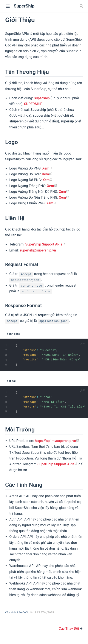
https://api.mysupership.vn (57, 442)
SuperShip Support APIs (46, 244)
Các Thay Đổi (69, 630)
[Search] (82, 6)
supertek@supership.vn (38, 250)
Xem (47, 168)
